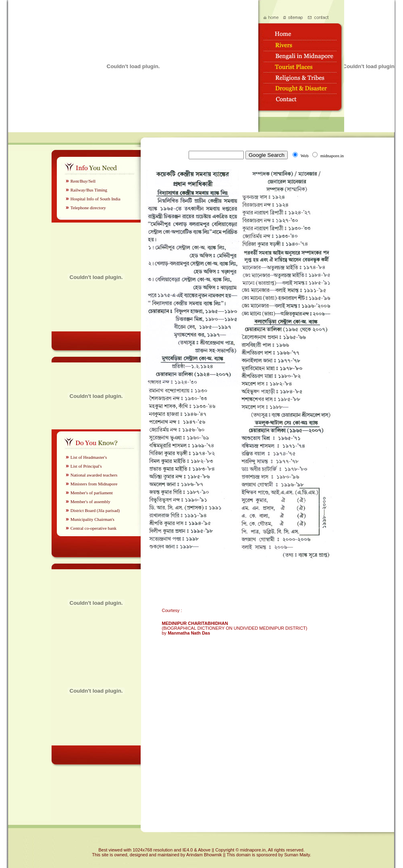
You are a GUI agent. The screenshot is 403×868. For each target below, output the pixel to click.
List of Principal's (86, 466)
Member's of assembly (90, 502)
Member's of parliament (92, 493)
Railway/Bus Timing (89, 190)
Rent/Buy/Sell (83, 181)
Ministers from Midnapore (94, 484)
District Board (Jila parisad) (95, 510)
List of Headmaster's (89, 457)
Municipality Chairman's (92, 519)
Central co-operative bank (93, 528)
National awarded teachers (94, 475)
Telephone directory (88, 208)
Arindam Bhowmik (205, 855)
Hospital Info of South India (96, 199)
